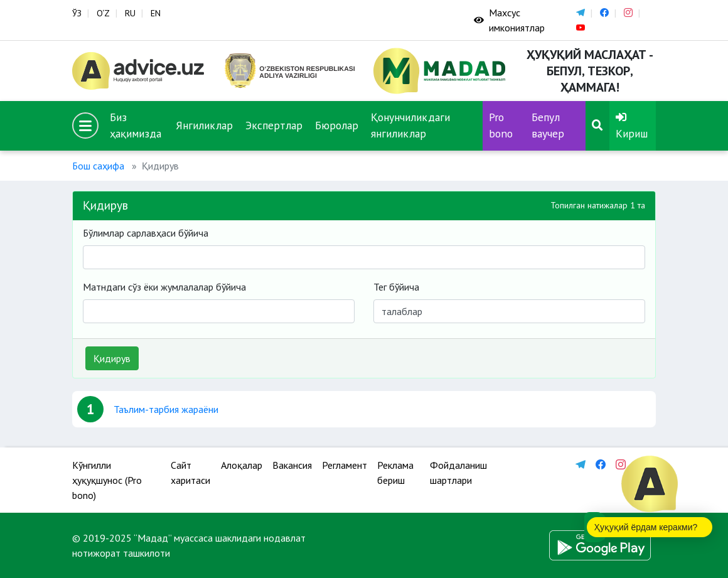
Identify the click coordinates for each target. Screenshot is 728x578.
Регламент (345, 465)
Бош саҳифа (98, 166)
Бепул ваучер (548, 125)
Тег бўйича (396, 287)
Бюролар (337, 125)
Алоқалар (242, 465)
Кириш (632, 126)
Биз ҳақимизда (136, 125)
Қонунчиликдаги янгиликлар (410, 125)
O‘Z (103, 13)
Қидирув (112, 358)
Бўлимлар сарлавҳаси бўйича (146, 233)
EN (156, 13)
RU (130, 13)
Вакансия (292, 465)
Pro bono (501, 125)
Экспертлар (274, 125)
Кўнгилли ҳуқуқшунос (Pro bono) (107, 480)
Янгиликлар (204, 125)
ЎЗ (77, 13)
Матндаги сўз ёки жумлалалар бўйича (164, 287)
